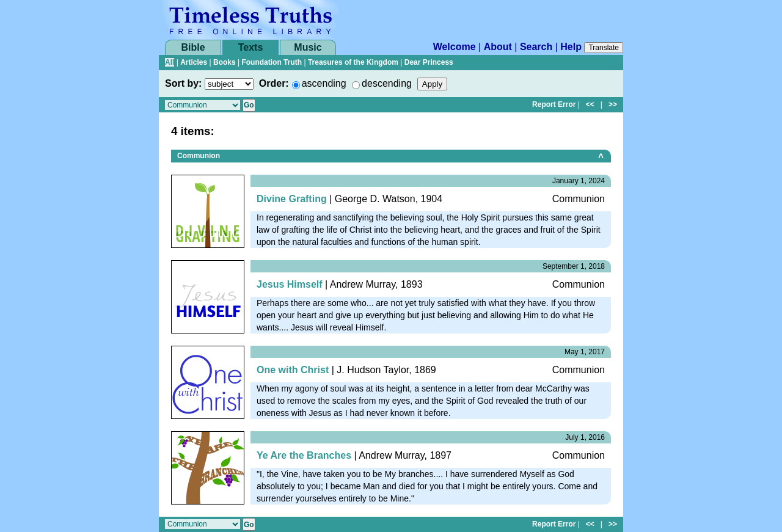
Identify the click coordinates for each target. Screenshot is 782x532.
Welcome (455, 47)
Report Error (554, 104)
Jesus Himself (290, 284)
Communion (199, 156)
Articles (194, 62)
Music (308, 47)
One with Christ (293, 370)
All (170, 62)
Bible (193, 47)
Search (536, 47)
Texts (251, 47)
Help (571, 47)
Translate (604, 48)
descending (387, 83)
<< (590, 104)
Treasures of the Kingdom (353, 62)
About (498, 47)
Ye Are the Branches (304, 455)
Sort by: (183, 83)
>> (613, 104)
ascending (324, 83)
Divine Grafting (292, 199)
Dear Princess (429, 62)
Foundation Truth (272, 62)
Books (225, 62)
